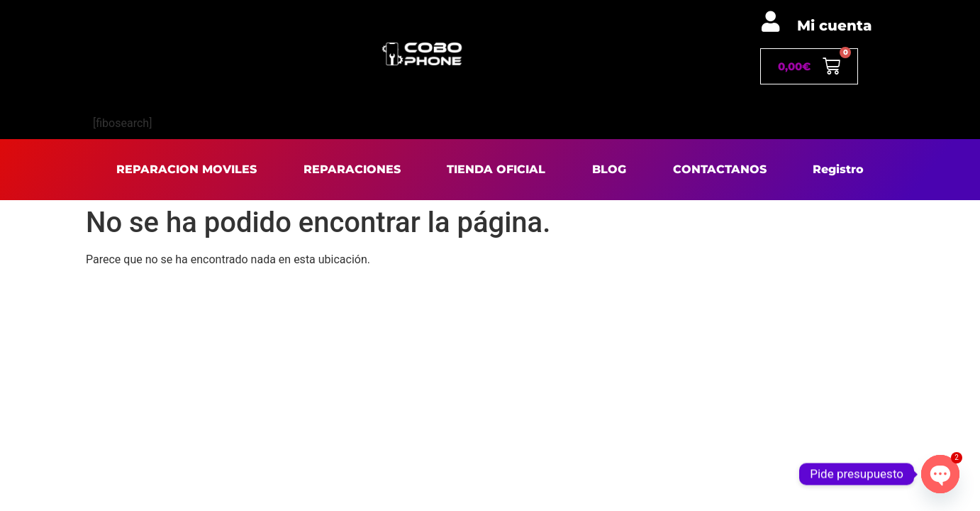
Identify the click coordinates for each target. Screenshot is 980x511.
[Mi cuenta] (770, 22)
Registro (838, 169)
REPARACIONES (352, 169)
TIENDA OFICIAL (496, 169)
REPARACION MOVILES (186, 169)
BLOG (609, 169)
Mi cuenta (835, 26)
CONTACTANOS (720, 169)
